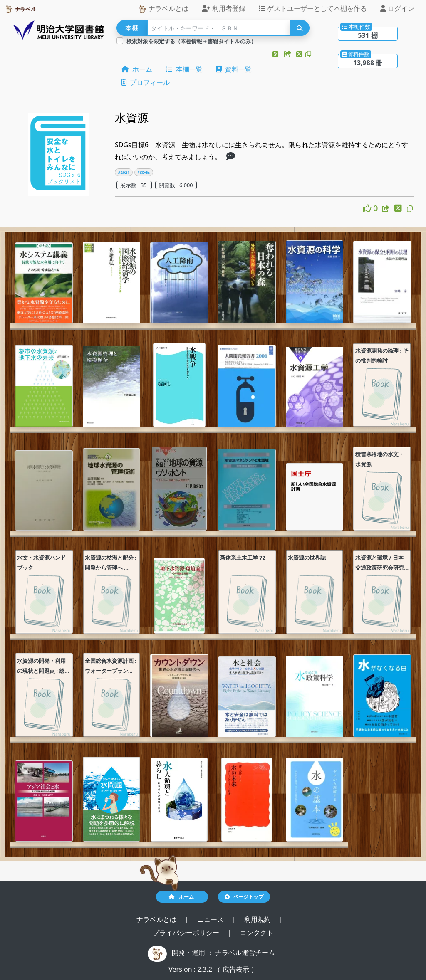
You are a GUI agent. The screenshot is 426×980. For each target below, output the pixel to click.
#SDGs (144, 172)
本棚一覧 (184, 69)
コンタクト (257, 933)
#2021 (124, 172)
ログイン (397, 8)
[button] (276, 54)
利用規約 (258, 919)
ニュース (211, 919)
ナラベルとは (163, 9)
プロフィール (146, 82)
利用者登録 (223, 8)
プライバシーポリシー (187, 933)
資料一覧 (234, 69)
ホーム (137, 69)
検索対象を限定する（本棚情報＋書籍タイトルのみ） (191, 41)
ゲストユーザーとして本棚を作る (313, 8)
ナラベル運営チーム (245, 953)
